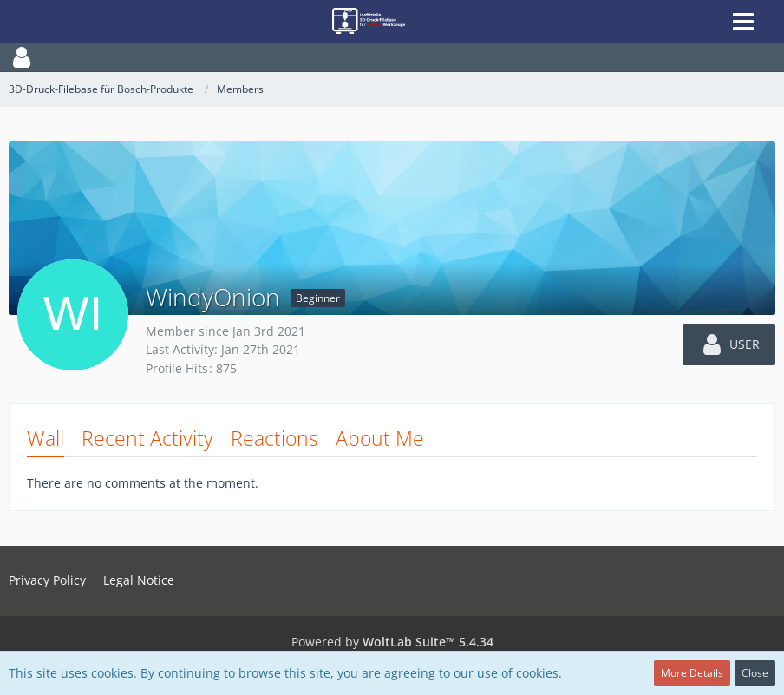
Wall (46, 438)
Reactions (274, 438)
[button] (392, 57)
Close (755, 673)
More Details (692, 673)
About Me (380, 438)
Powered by (392, 642)
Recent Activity (147, 438)
